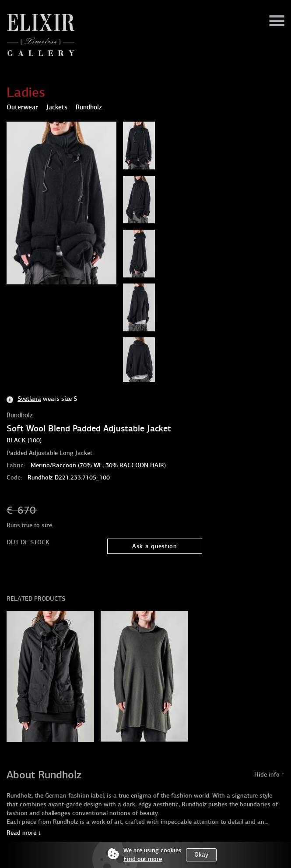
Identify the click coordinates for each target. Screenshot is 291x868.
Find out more (143, 859)
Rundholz (20, 415)
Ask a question (155, 546)
